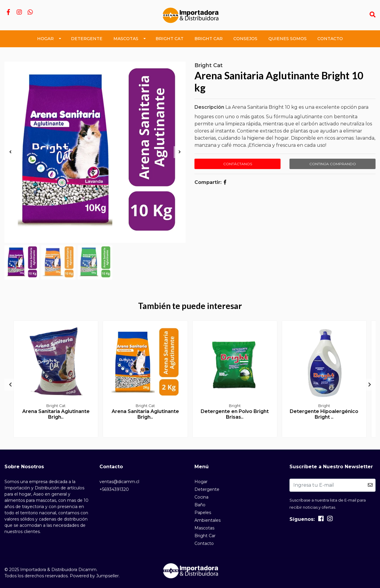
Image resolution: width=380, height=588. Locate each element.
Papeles (203, 513)
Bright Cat (170, 39)
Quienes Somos (288, 39)
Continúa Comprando (333, 164)
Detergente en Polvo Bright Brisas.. (235, 414)
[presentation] (10, 152)
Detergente (87, 39)
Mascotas (126, 39)
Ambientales (208, 520)
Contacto (330, 39)
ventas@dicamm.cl (119, 482)
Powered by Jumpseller (94, 576)
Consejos (245, 39)
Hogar (45, 39)
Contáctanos (238, 164)
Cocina (201, 497)
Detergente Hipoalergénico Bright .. (324, 414)
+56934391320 (114, 489)
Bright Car (209, 39)
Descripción (209, 107)
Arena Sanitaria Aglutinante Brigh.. (56, 414)
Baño (200, 505)
